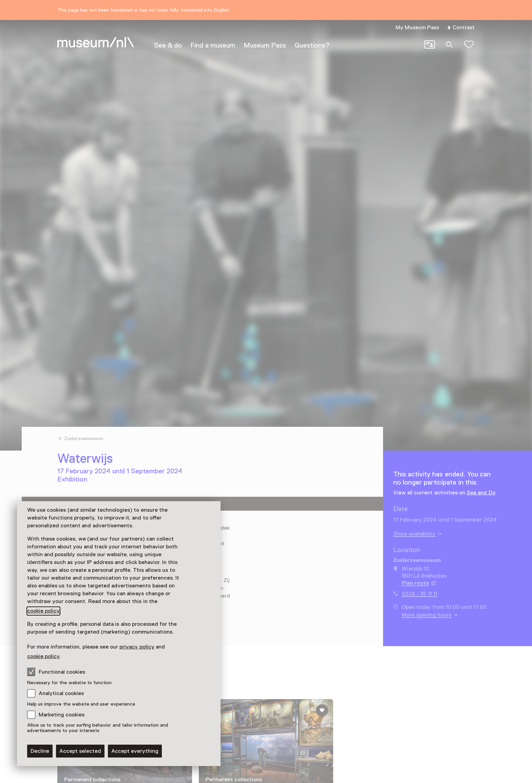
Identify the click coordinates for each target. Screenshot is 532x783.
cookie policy (43, 611)
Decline (40, 751)
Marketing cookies (62, 715)
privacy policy (137, 647)
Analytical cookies (61, 693)
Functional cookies (56, 672)
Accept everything (135, 751)
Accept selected (80, 751)
